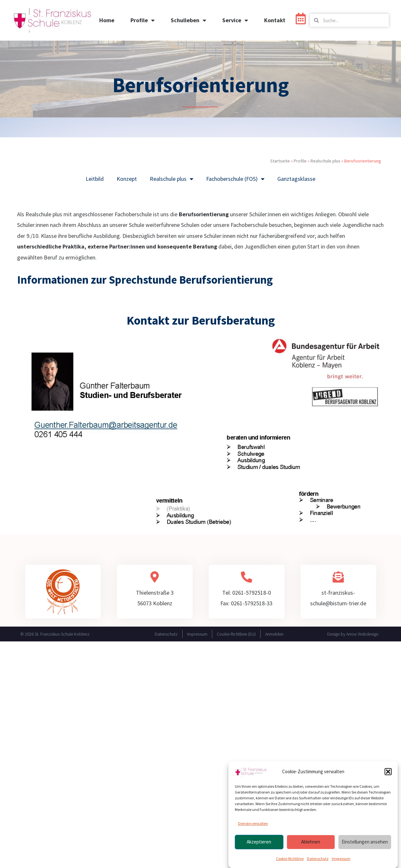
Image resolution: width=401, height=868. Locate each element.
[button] (388, 772)
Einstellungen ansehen (365, 842)
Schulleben (188, 20)
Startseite (280, 161)
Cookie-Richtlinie (290, 858)
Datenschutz (318, 858)
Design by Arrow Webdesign (353, 634)
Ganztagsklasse (296, 179)
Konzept (127, 179)
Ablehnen (311, 842)
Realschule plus (325, 161)
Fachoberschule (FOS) (235, 179)
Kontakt (275, 20)
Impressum (341, 858)
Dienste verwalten (253, 823)
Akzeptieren (259, 842)
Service (235, 20)
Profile (143, 20)
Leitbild (95, 179)
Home (107, 20)
